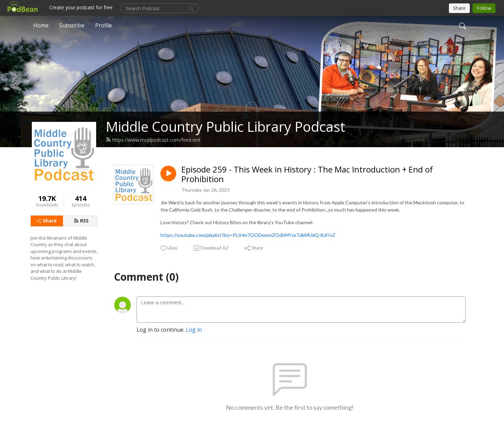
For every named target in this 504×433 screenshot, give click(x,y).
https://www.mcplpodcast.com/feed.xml (153, 140)
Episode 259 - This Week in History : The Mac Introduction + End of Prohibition (307, 175)
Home (41, 25)
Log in (194, 330)
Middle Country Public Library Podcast (225, 126)
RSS (81, 221)
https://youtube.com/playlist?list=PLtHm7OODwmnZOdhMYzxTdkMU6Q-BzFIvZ (248, 235)
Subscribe (72, 25)
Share (47, 221)
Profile (104, 25)
